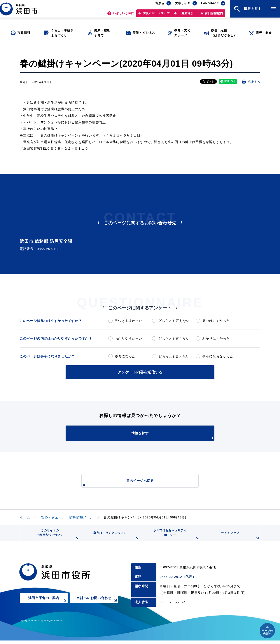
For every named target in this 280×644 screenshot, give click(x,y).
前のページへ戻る (135, 482)
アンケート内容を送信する (140, 372)
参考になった (125, 356)
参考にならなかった (218, 356)
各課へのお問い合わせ (97, 604)
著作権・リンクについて (115, 538)
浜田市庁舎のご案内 (48, 604)
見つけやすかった (129, 321)
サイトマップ (240, 538)
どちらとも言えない (174, 321)
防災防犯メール (81, 517)
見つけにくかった (216, 321)
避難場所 (187, 15)
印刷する (254, 82)
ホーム (25, 517)
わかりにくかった (216, 338)
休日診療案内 (214, 15)
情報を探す (151, 435)
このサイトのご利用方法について (57, 537)
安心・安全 (50, 517)
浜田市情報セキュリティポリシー (176, 537)
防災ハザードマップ (156, 15)
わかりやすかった (129, 338)
